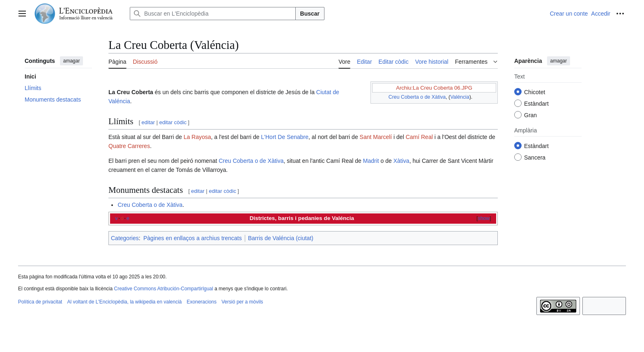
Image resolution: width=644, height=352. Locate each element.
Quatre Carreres (129, 146)
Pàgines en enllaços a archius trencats (193, 238)
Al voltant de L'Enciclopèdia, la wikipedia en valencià (124, 302)
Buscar (310, 14)
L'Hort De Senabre (285, 137)
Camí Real (419, 137)
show (484, 218)
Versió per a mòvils (242, 302)
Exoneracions (202, 302)
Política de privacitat (40, 302)
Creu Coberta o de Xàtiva (417, 97)
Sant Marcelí (376, 137)
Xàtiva (401, 161)
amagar (72, 61)
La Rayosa (197, 137)
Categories (125, 238)
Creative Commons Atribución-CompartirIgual (163, 289)
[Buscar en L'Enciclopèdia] (213, 14)
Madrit (371, 161)
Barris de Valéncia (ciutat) (281, 238)
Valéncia (460, 97)
